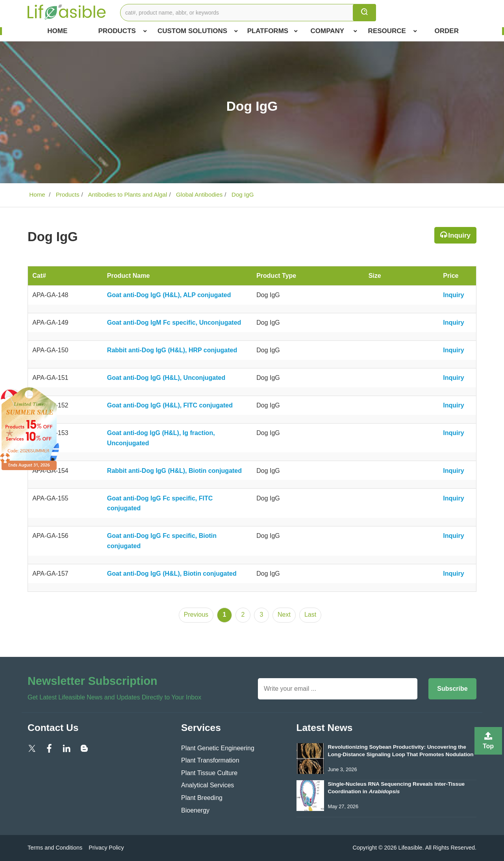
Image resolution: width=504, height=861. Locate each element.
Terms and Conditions (55, 848)
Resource (393, 31)
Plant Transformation (210, 760)
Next (284, 615)
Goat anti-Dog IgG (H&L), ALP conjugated (169, 295)
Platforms (272, 31)
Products (122, 31)
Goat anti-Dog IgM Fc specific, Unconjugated (174, 323)
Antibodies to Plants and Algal (127, 194)
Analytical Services (208, 785)
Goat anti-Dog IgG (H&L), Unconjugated (166, 378)
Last (310, 615)
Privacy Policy (106, 848)
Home (57, 31)
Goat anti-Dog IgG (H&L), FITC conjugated (170, 405)
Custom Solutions (198, 31)
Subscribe (452, 689)
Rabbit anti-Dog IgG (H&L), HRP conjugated (172, 350)
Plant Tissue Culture (209, 773)
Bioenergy (195, 810)
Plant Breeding (202, 798)
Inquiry (459, 235)
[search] (364, 13)
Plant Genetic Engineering (218, 748)
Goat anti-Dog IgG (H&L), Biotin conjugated (172, 574)
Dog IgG (242, 194)
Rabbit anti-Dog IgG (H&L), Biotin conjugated (174, 471)
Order (447, 31)
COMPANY (334, 31)
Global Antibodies (198, 194)
